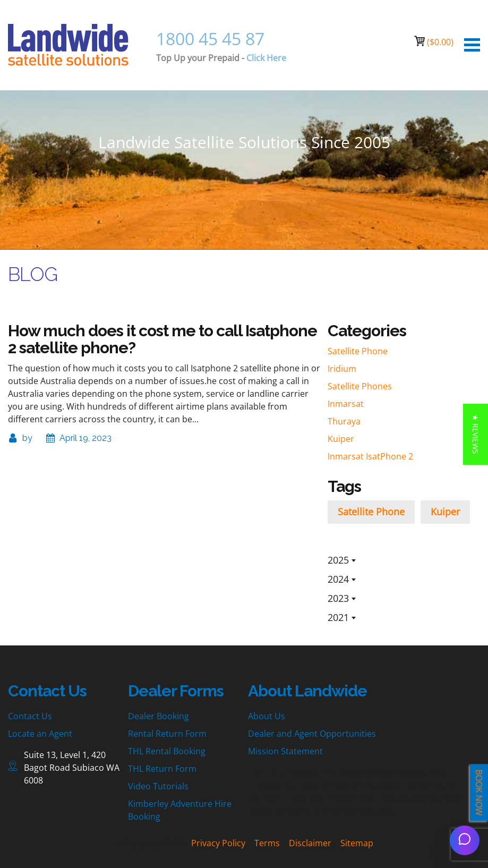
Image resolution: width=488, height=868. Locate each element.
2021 (338, 617)
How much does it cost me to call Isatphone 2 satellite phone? (162, 339)
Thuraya (344, 421)
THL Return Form (162, 769)
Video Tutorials (158, 786)
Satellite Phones (360, 386)
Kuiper (341, 439)
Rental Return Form (167, 734)
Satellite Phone (358, 351)
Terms (267, 843)
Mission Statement (285, 751)
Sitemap (357, 843)
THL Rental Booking (167, 751)
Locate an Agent (40, 734)
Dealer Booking (159, 716)
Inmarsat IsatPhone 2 (370, 456)
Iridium (342, 369)
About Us (267, 716)
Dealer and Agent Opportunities (312, 734)
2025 (338, 560)
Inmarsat (346, 404)
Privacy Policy (218, 843)
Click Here (266, 58)
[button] (476, 434)
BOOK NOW (479, 793)
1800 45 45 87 (210, 39)
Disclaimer (310, 843)
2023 (338, 598)
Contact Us (30, 716)
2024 (338, 579)
